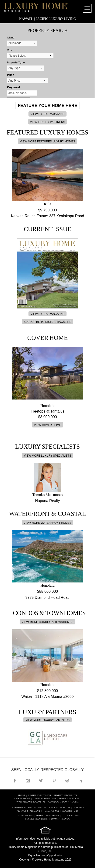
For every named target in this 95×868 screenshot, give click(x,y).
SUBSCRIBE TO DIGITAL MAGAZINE (48, 322)
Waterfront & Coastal (31, 802)
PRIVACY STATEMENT (28, 811)
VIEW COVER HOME (47, 425)
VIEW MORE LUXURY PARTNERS (47, 720)
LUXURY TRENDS (60, 819)
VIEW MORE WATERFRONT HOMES (48, 523)
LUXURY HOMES (25, 816)
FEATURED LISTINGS (40, 796)
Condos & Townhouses (63, 802)
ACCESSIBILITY (70, 811)
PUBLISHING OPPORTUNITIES (29, 808)
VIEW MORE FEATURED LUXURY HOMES (47, 141)
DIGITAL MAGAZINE (45, 799)
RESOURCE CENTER (60, 808)
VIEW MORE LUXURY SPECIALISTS (47, 456)
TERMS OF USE (51, 811)
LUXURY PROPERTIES (37, 819)
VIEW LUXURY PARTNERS (48, 122)
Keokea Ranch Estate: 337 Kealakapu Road (47, 216)
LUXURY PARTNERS (70, 799)
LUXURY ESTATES (70, 816)
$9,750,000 (47, 210)
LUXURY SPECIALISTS (65, 796)
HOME (22, 796)
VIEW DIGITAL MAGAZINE (47, 114)
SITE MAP (79, 808)
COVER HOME (22, 799)
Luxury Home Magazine (23, 847)
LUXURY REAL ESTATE (47, 816)
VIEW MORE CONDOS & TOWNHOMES (47, 622)
